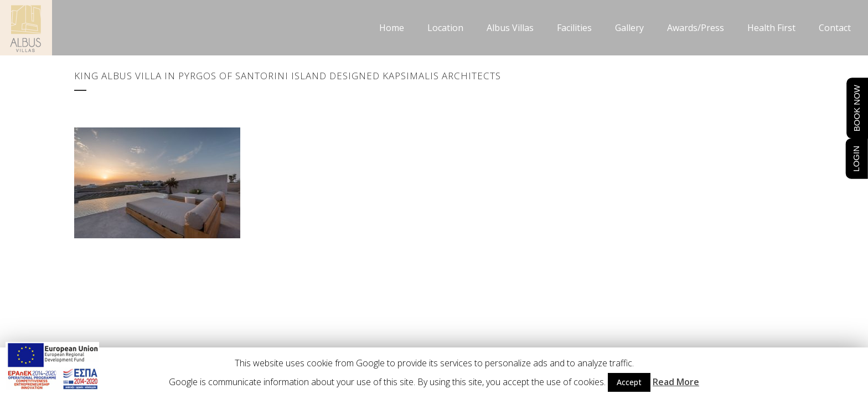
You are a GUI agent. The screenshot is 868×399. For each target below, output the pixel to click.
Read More (676, 382)
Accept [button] (629, 382)
